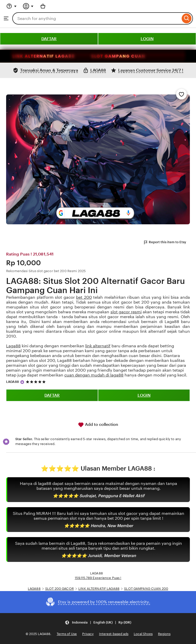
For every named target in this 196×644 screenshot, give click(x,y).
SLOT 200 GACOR (59, 589)
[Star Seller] (22, 382)
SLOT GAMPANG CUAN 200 (146, 589)
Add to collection (98, 425)
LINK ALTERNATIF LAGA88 (58, 56)
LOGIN (147, 39)
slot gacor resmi (126, 312)
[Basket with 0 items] (43, 6)
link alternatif (98, 346)
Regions (164, 634)
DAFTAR (49, 39)
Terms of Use (67, 634)
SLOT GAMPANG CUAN (133, 56)
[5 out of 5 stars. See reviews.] (36, 382)
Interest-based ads (114, 634)
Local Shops (143, 634)
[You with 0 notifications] (28, 6)
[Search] (187, 18)
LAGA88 (13, 382)
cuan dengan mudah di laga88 (94, 375)
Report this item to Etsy (165, 242)
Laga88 (13, 346)
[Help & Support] (11, 6)
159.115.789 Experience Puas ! (98, 578)
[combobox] (96, 18)
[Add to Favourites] (181, 94)
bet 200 (84, 297)
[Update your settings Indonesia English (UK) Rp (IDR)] (98, 622)
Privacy (88, 634)
